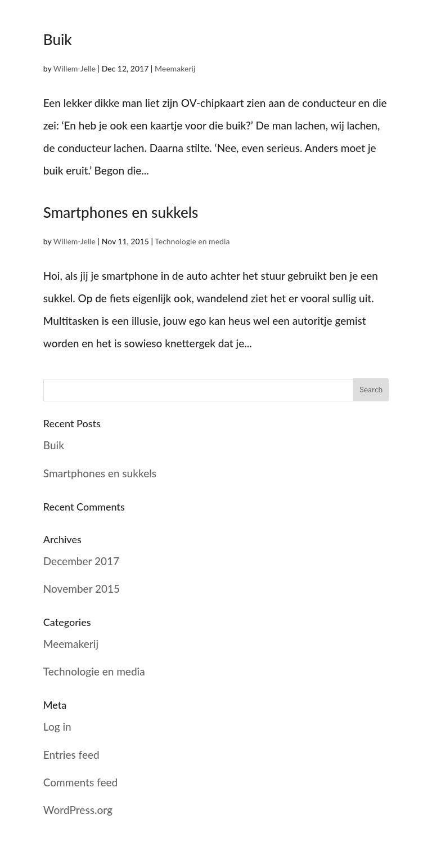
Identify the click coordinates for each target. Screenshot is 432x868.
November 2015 (82, 589)
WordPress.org (78, 810)
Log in (57, 726)
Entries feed (71, 755)
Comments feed (80, 782)
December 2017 (81, 561)
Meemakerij (175, 68)
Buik (58, 39)
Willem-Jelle (75, 68)
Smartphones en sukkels (121, 212)
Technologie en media (192, 241)
